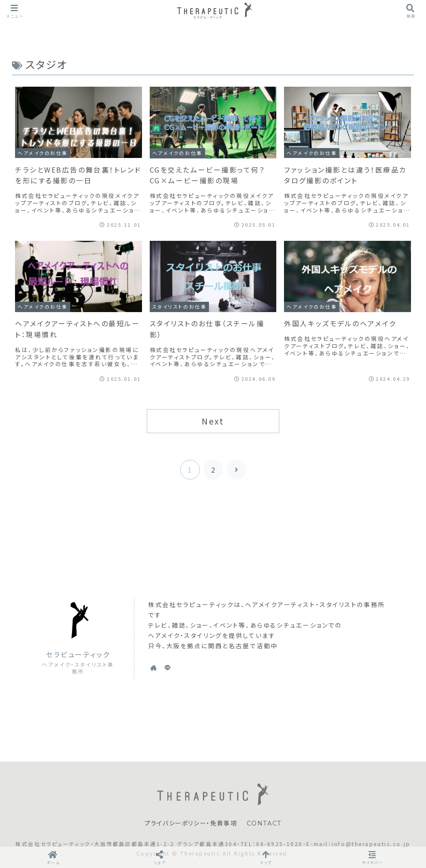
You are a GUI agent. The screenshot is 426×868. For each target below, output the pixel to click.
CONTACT (264, 823)
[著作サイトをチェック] (154, 668)
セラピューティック (78, 654)
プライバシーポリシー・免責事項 (191, 823)
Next (213, 421)
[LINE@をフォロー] (167, 668)
